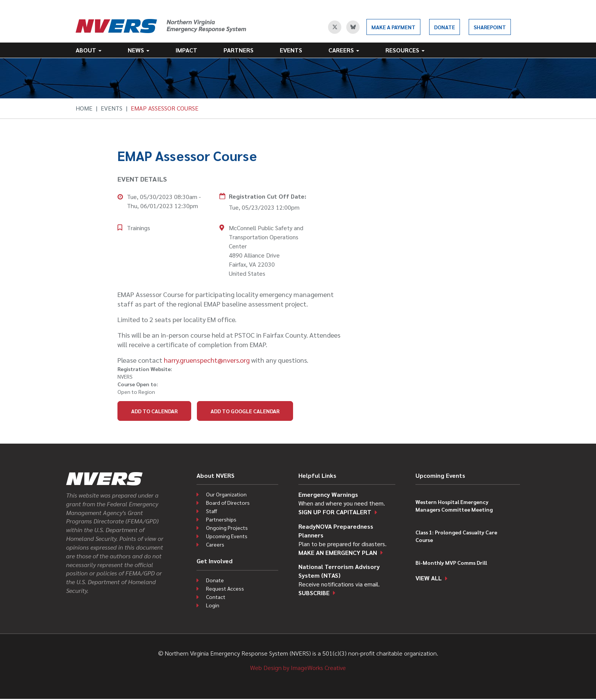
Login (213, 605)
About (89, 50)
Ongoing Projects (227, 528)
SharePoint (490, 27)
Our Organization (226, 494)
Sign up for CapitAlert (335, 512)
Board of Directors (228, 502)
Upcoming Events (227, 536)
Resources (405, 50)
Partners (239, 50)
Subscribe (314, 593)
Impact (186, 50)
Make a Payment (393, 27)
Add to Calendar (154, 411)
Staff (212, 511)
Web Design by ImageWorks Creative (298, 668)
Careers (344, 50)
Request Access (225, 588)
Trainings (139, 228)
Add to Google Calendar (245, 411)
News (139, 50)
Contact (216, 597)
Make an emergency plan (338, 552)
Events (291, 50)
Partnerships (221, 519)
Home (84, 108)
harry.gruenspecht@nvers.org (207, 360)
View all (429, 578)
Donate (445, 27)
